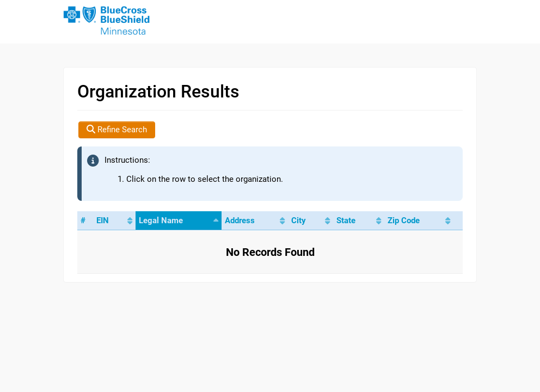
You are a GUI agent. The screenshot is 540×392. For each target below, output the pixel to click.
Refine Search (117, 130)
